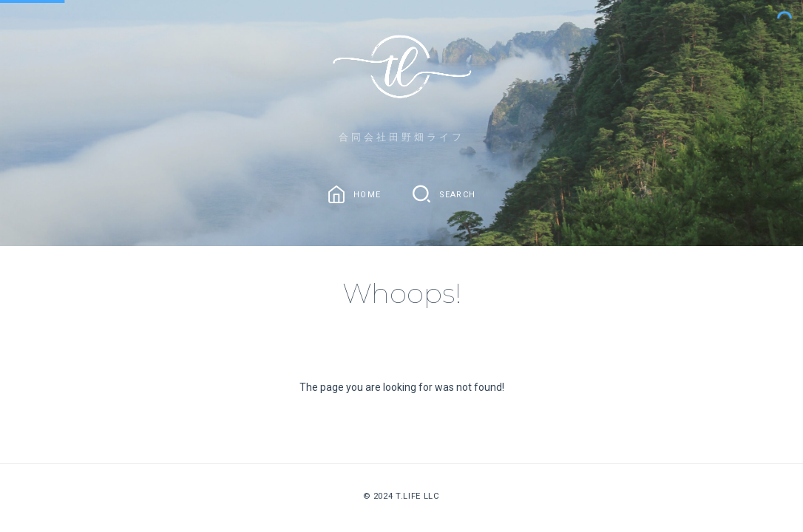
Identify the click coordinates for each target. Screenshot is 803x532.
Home (367, 194)
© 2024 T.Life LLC (401, 496)
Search (458, 194)
